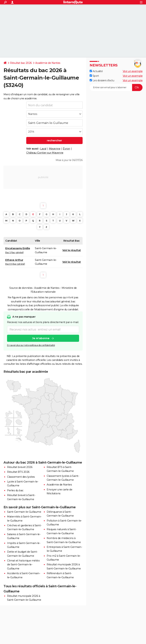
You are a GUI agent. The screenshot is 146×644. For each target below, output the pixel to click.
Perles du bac (15, 490)
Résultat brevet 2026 (20, 467)
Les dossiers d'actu (102, 80)
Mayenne (55, 149)
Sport (94, 76)
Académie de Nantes (48, 63)
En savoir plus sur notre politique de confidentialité (31, 345)
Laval (43, 149)
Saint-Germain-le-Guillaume (24, 512)
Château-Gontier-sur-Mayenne (45, 153)
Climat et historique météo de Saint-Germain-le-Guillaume (23, 565)
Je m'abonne (41, 338)
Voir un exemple (133, 71)
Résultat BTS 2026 (18, 472)
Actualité (96, 71)
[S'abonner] (116, 87)
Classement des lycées (21, 477)
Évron (66, 149)
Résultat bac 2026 (21, 63)
